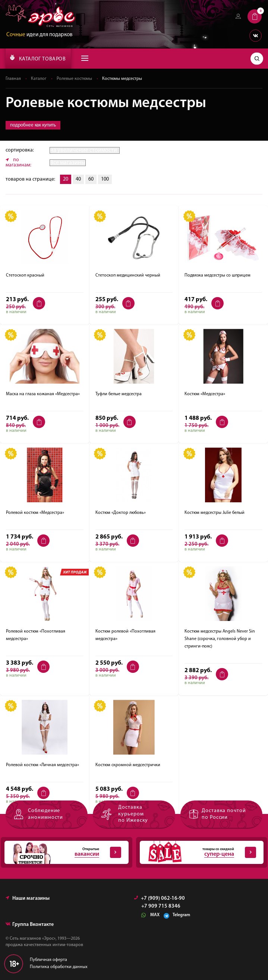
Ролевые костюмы (74, 79)
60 (91, 179)
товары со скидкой (198, 852)
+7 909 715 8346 (161, 906)
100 (105, 179)
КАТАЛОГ (38, 58)
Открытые (63, 852)
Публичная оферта (48, 960)
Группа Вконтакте (30, 925)
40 (78, 179)
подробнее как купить (33, 125)
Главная (13, 79)
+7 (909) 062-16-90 (160, 898)
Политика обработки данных (59, 967)
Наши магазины (28, 898)
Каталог (39, 79)
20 (66, 179)
